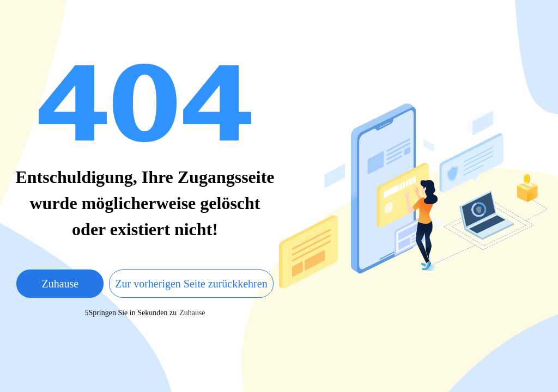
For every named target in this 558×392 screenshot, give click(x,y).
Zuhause (60, 284)
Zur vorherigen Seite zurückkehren (191, 284)
